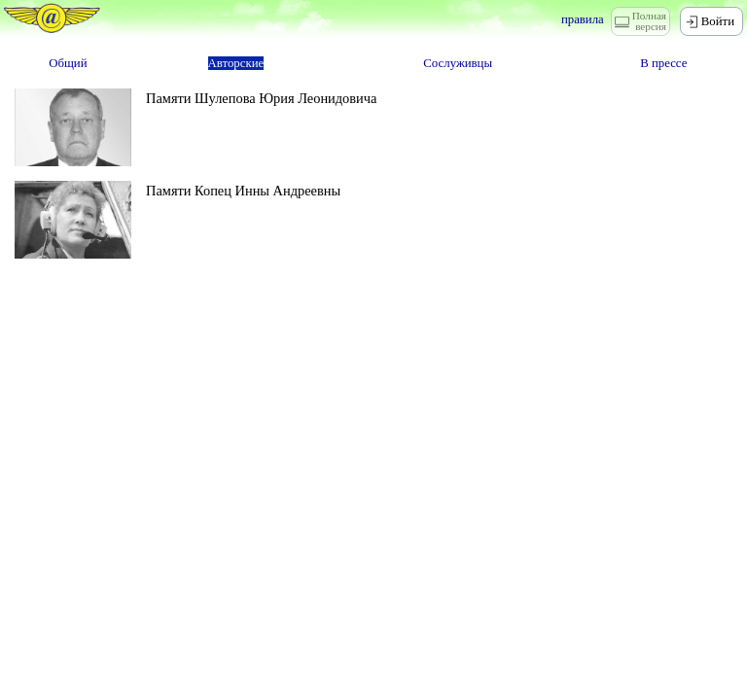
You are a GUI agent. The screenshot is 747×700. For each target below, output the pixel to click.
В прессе (663, 63)
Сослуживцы (458, 63)
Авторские (236, 63)
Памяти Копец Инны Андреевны (243, 191)
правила (583, 19)
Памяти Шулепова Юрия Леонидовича (261, 98)
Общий (68, 63)
